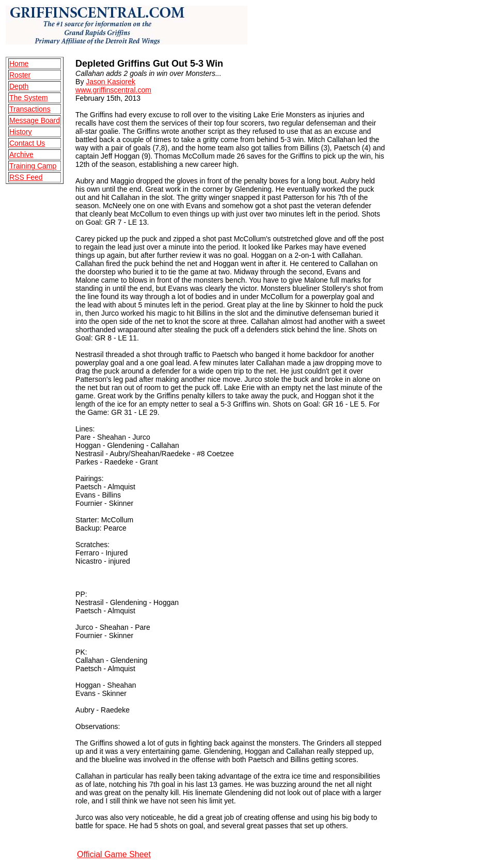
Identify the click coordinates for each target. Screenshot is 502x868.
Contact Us (27, 143)
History (21, 132)
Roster (20, 75)
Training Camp (33, 166)
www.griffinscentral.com (113, 90)
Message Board (35, 120)
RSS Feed (26, 177)
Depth (19, 86)
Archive (21, 154)
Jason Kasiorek (111, 82)
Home (19, 64)
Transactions (30, 109)
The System (29, 98)
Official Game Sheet (114, 854)
